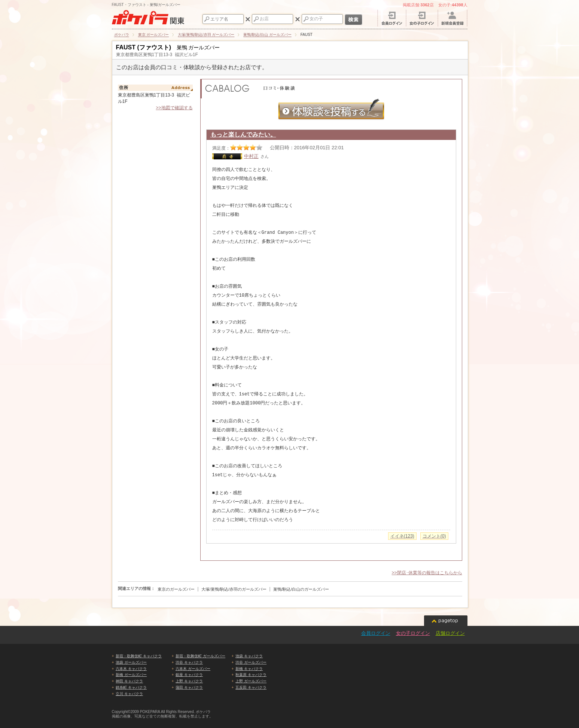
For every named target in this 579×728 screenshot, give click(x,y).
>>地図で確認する (174, 108)
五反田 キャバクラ (251, 687)
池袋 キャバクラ (249, 656)
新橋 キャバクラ (249, 669)
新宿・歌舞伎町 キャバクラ (139, 656)
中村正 (251, 156)
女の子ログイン (413, 633)
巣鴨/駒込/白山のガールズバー (301, 589)
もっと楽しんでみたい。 (243, 134)
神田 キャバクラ (129, 681)
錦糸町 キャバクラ (131, 687)
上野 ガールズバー (251, 681)
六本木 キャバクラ (131, 669)
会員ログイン (376, 633)
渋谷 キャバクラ (189, 662)
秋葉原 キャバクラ (251, 675)
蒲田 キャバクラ (189, 687)
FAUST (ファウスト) (144, 47)
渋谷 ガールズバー (251, 662)
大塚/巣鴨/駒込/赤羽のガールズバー (234, 589)
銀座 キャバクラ (189, 675)
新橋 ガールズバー (131, 675)
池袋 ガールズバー (131, 662)
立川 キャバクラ (129, 694)
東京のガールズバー (176, 589)
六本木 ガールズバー (193, 669)
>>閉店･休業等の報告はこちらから (427, 573)
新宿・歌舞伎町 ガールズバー (200, 656)
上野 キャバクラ (189, 681)
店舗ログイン (450, 633)
